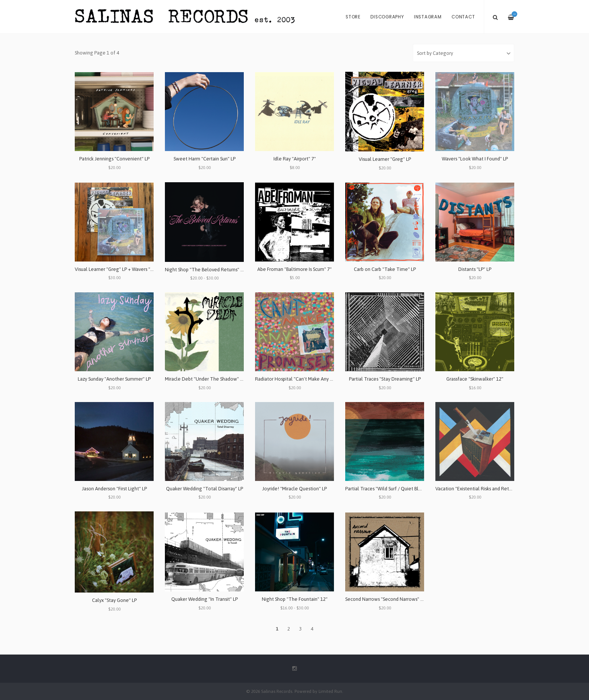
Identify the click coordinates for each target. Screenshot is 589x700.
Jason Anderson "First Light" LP (114, 489)
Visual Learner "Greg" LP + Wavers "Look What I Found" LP (136, 269)
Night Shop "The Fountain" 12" (295, 599)
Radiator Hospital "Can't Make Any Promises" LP (306, 379)
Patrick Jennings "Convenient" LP (114, 159)
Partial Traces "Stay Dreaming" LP (385, 379)
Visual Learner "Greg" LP (385, 159)
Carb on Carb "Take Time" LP (385, 269)
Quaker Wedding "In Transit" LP (205, 599)
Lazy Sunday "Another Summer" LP (114, 379)
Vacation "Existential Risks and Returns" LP (480, 489)
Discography (387, 17)
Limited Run (330, 691)
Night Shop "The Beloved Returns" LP (205, 270)
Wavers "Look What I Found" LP (475, 159)
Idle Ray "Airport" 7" (295, 159)
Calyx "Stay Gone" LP (114, 600)
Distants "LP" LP (475, 269)
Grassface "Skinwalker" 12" (475, 379)
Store (353, 17)
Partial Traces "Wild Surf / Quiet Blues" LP (390, 489)
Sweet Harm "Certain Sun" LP (205, 159)
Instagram (428, 17)
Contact (463, 17)
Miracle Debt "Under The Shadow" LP (205, 379)
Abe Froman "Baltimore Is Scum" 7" (294, 269)
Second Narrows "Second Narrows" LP (385, 599)
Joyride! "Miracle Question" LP (294, 489)
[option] (294, 34)
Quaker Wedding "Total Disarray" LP (205, 489)
